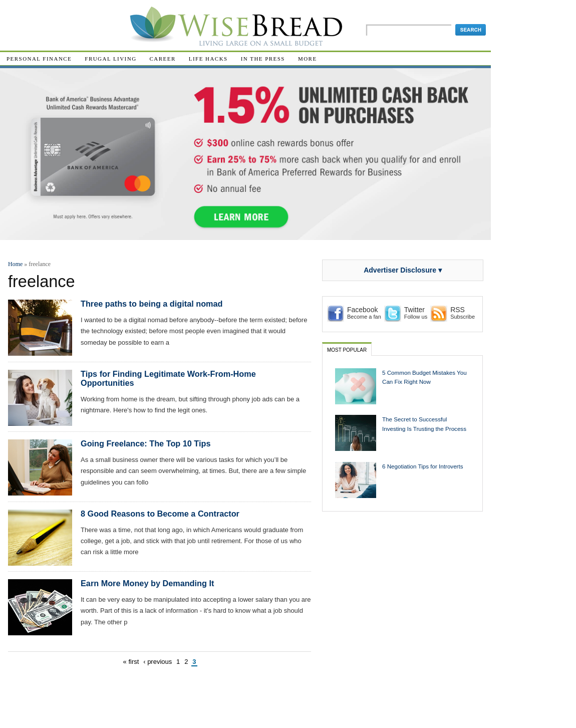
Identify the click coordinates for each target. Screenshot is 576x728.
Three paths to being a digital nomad (152, 304)
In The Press (263, 59)
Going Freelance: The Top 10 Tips (146, 443)
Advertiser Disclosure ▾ (403, 270)
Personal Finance (39, 59)
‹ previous (158, 662)
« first (131, 662)
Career (163, 59)
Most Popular (347, 350)
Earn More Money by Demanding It (147, 583)
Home (15, 264)
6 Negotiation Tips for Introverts (423, 466)
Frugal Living (110, 59)
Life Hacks (208, 59)
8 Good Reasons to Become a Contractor (160, 514)
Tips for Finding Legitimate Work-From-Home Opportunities (168, 378)
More (308, 59)
